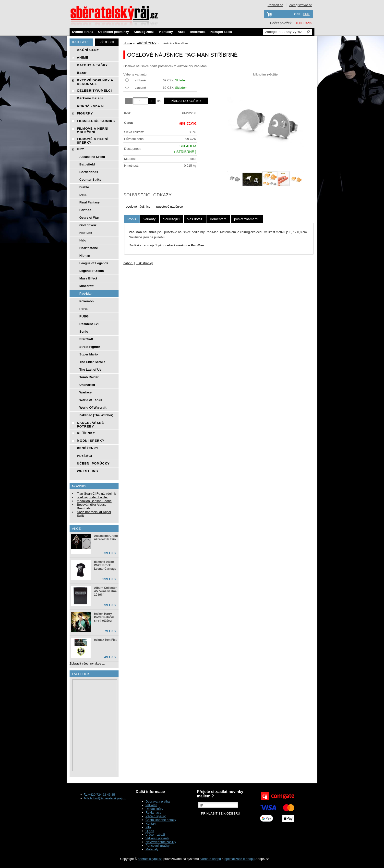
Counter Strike (90, 180)
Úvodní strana (83, 32)
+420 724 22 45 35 (100, 795)
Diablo (84, 187)
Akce (182, 32)
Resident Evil (89, 324)
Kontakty (166, 32)
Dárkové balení (90, 98)
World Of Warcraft (93, 408)
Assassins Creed (92, 157)
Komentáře (218, 219)
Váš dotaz (195, 219)
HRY (81, 149)
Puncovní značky (157, 846)
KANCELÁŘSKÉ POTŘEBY (90, 425)
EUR (306, 14)
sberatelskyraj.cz (150, 859)
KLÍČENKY (86, 433)
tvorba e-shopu (210, 859)
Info (148, 827)
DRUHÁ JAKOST (91, 106)
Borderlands (89, 172)
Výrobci (107, 42)
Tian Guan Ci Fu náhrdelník (96, 494)
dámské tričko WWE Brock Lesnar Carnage (105, 565)
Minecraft (86, 286)
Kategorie (81, 42)
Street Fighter (90, 347)
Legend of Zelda (92, 271)
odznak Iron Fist (105, 640)
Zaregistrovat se (301, 5)
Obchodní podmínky (114, 32)
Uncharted (87, 385)
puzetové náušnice (169, 207)
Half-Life (86, 233)
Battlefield (87, 164)
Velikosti (151, 805)
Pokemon (87, 301)
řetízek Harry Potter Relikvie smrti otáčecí (104, 617)
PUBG (84, 316)
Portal (84, 309)
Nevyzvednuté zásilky (161, 842)
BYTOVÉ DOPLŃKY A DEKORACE (95, 82)
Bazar (82, 73)
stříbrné (140, 80)
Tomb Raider (89, 377)
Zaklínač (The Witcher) (96, 415)
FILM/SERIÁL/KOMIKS (96, 121)
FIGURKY (85, 113)
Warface (85, 392)
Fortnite (85, 210)
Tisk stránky (144, 263)
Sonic (84, 332)
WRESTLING (88, 471)
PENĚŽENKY (88, 448)
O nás (150, 831)
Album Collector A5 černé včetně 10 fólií (105, 591)
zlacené (140, 88)
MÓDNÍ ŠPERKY (91, 441)
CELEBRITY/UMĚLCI (94, 91)
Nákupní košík (221, 32)
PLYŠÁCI (84, 456)
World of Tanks (91, 400)
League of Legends (94, 263)
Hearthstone (89, 248)
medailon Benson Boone (94, 501)
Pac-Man (86, 294)
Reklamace (153, 812)
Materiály (152, 849)
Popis (132, 219)
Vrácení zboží (155, 835)
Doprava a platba (158, 801)
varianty (150, 219)
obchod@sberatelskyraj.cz (105, 798)
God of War (88, 225)
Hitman (85, 256)
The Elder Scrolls (92, 362)
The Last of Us (90, 370)
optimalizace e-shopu (240, 859)
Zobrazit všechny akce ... (87, 663)
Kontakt (151, 824)
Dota (83, 195)
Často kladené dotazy (161, 820)
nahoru (128, 263)
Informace (198, 32)
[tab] (132, 219)
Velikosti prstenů (157, 838)
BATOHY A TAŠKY (92, 65)
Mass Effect (88, 278)
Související (171, 219)
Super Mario (89, 354)
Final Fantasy (90, 202)
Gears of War (89, 218)
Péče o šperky (156, 816)
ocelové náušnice (138, 207)
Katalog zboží (144, 32)
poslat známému (247, 219)
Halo (83, 240)
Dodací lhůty (154, 809)
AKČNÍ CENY (88, 50)
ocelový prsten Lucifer (92, 497)
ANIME (83, 57)
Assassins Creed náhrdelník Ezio (106, 538)
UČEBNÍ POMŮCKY (93, 463)
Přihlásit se (276, 5)
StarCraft (86, 339)
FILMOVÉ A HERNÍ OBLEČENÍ (93, 130)
